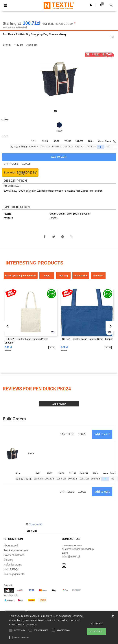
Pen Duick (9, 34)
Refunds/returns (13, 565)
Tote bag (63, 276)
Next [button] (113, 81)
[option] (59, 79)
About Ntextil (11, 546)
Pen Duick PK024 (12, 186)
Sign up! (32, 531)
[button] (91, 5)
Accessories (81, 276)
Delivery (8, 560)
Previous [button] (8, 81)
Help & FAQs (11, 569)
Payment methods (14, 555)
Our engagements (14, 574)
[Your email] (51, 524)
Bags (47, 276)
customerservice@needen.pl (78, 549)
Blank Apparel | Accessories (21, 276)
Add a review (59, 404)
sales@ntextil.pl (71, 557)
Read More (31, 625)
